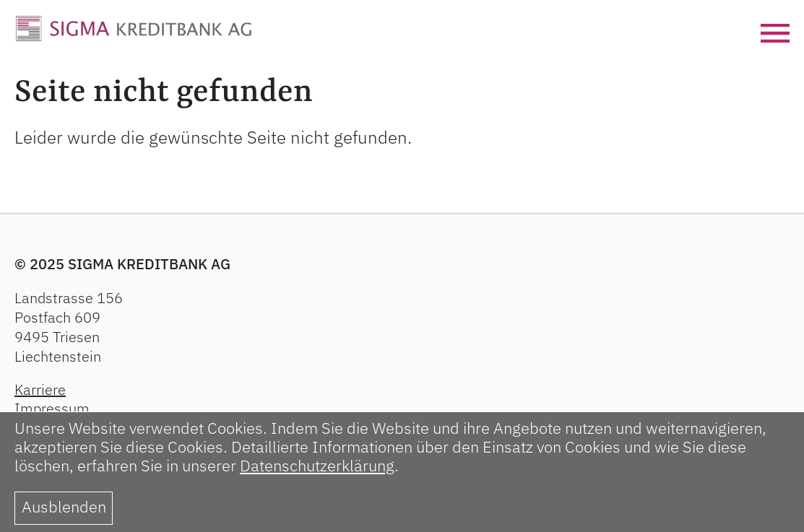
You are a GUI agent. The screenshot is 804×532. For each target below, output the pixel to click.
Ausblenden (64, 507)
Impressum (52, 408)
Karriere (40, 389)
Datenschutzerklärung (317, 466)
